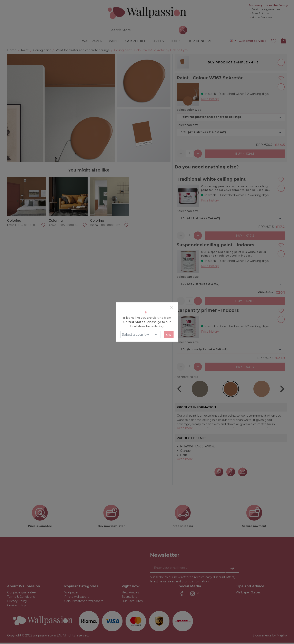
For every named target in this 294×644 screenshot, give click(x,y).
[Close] (171, 308)
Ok (169, 335)
